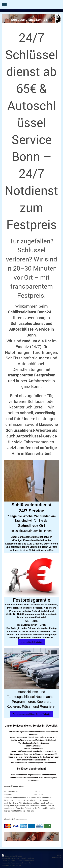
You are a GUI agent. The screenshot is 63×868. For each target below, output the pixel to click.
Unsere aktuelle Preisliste (32, 642)
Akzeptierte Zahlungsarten (15, 819)
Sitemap (19, 856)
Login (59, 855)
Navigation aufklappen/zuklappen (31, 4)
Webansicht (57, 857)
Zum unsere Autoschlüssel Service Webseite (32, 714)
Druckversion (8, 856)
